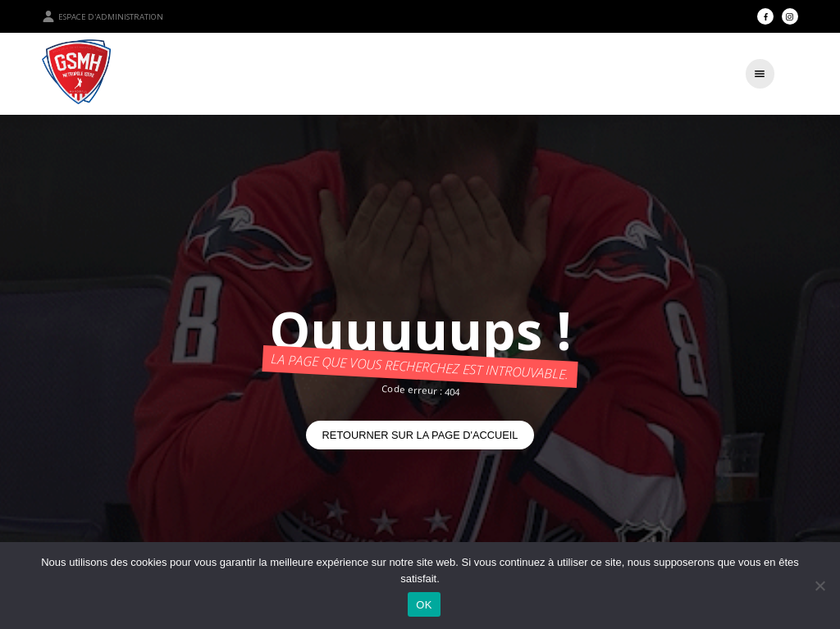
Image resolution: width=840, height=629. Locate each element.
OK (424, 605)
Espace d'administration (103, 16)
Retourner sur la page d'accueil (420, 435)
